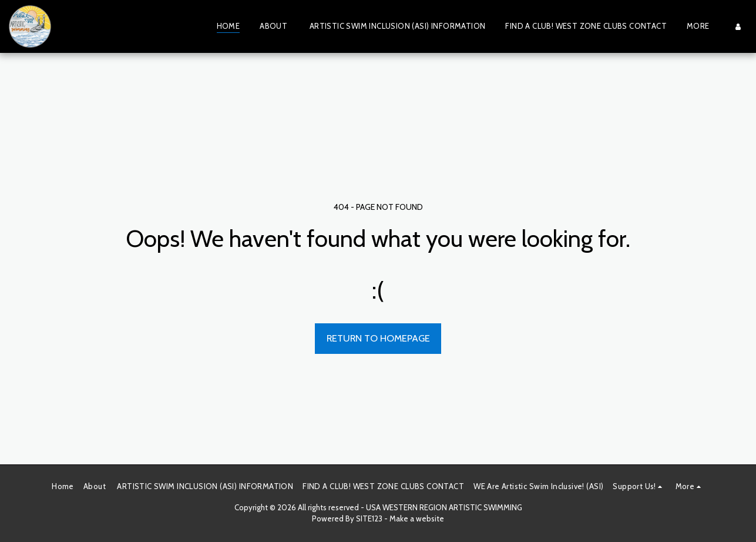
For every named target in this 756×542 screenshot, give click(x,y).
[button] (639, 486)
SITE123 (369, 518)
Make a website (417, 518)
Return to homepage (378, 338)
